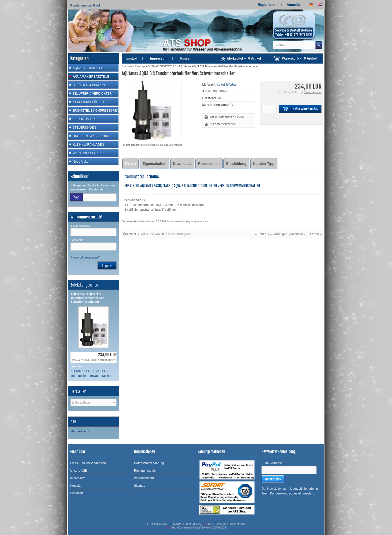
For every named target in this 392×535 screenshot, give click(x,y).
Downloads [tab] (182, 164)
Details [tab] (130, 163)
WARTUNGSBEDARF (88, 153)
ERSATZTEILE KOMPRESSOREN (96, 111)
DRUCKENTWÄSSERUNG (91, 136)
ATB (230, 105)
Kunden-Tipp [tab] (264, 164)
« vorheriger (278, 234)
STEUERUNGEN (84, 128)
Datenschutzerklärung (149, 463)
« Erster (260, 234)
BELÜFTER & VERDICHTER (92, 94)
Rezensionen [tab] (209, 164)
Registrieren (267, 5)
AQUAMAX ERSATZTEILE (91, 77)
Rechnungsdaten (146, 471)
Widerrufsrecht (144, 478)
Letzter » (316, 234)
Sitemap (140, 486)
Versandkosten (107, 360)
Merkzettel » (244, 58)
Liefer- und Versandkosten (88, 463)
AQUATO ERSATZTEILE (89, 68)
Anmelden (295, 5)
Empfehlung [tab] (236, 164)
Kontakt (131, 58)
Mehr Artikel (78, 431)
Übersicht (129, 234)
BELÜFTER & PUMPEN (89, 85)
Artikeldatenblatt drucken (227, 117)
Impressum (159, 58)
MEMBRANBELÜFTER (88, 102)
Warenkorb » (299, 58)
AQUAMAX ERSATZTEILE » (89, 371)
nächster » (298, 234)
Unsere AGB (79, 471)
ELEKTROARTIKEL (86, 119)
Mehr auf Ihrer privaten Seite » (91, 376)
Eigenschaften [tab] (154, 164)
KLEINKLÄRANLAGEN (88, 145)
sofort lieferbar (227, 85)
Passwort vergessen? (85, 257)
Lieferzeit (76, 493)
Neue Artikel (81, 162)
